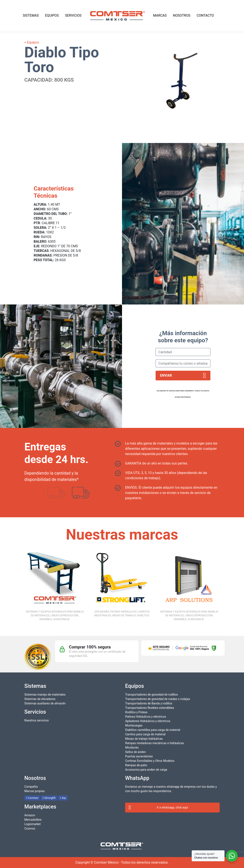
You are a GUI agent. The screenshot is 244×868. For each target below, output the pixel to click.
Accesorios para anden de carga (146, 770)
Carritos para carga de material (145, 734)
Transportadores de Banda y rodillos (149, 703)
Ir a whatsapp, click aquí (158, 808)
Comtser (32, 798)
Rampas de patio (136, 765)
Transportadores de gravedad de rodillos (152, 695)
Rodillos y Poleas (136, 712)
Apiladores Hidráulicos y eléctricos (148, 721)
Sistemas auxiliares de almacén (45, 703)
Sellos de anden (135, 752)
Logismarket (33, 824)
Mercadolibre (33, 820)
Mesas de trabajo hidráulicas (144, 739)
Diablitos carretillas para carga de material (153, 730)
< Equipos (32, 42)
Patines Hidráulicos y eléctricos (146, 717)
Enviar (183, 376)
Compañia (31, 787)
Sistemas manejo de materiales (45, 695)
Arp (63, 798)
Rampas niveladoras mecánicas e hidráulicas (155, 743)
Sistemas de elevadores (40, 699)
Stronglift (49, 798)
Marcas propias (35, 791)
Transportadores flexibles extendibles (150, 708)
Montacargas (134, 725)
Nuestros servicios (37, 720)
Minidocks (132, 748)
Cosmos (30, 828)
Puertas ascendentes (139, 756)
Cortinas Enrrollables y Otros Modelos (150, 761)
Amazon (30, 815)
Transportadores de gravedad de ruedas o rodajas (158, 699)
